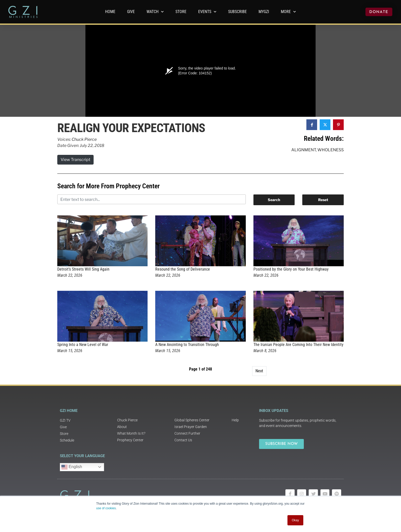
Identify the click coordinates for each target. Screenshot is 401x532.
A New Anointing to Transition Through (187, 345)
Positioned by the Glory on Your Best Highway (291, 269)
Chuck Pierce (84, 139)
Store (181, 12)
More (288, 12)
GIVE (131, 12)
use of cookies (106, 508)
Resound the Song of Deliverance (183, 269)
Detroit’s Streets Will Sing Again (83, 269)
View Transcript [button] (75, 160)
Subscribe (237, 12)
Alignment (304, 150)
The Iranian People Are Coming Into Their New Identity (298, 345)
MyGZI (264, 12)
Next (259, 371)
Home (110, 12)
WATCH (155, 12)
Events (207, 12)
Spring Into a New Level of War (83, 345)
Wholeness (331, 150)
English (72, 467)
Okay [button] (295, 520)
